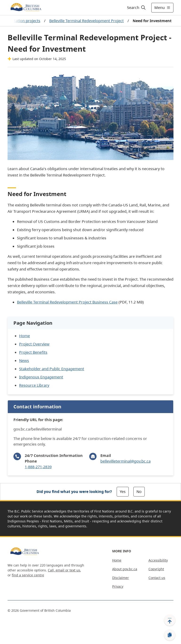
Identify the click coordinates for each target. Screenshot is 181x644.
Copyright (156, 569)
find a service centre (28, 575)
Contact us (157, 578)
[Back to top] (170, 620)
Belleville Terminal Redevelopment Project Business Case (67, 302)
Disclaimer (121, 578)
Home (117, 560)
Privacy (118, 586)
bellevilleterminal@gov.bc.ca (125, 461)
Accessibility (158, 560)
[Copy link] (170, 635)
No (139, 492)
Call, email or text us (64, 570)
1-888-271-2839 (38, 467)
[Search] (137, 8)
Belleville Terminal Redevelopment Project (86, 21)
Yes (123, 492)
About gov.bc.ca (125, 569)
